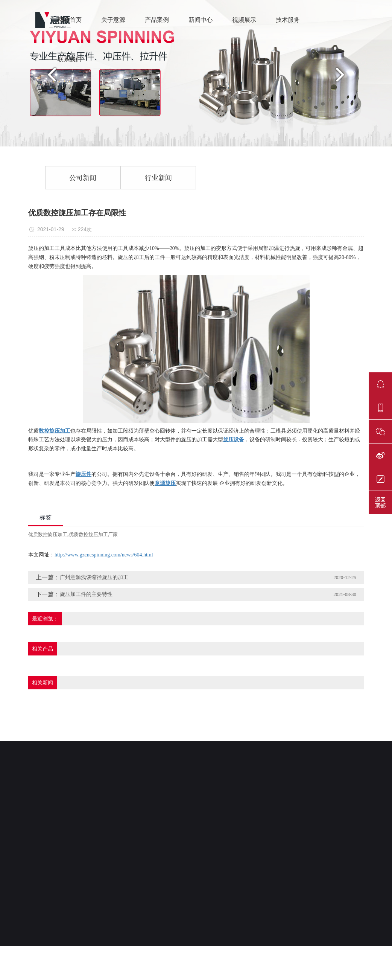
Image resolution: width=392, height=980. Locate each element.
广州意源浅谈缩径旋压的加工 (94, 577)
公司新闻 (83, 178)
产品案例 (157, 20)
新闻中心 (201, 20)
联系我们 (70, 59)
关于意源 (113, 20)
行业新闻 (158, 178)
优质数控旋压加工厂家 (93, 534)
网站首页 (70, 20)
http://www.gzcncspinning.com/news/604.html (104, 555)
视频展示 (244, 20)
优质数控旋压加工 (48, 534)
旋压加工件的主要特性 (86, 594)
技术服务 (288, 20)
